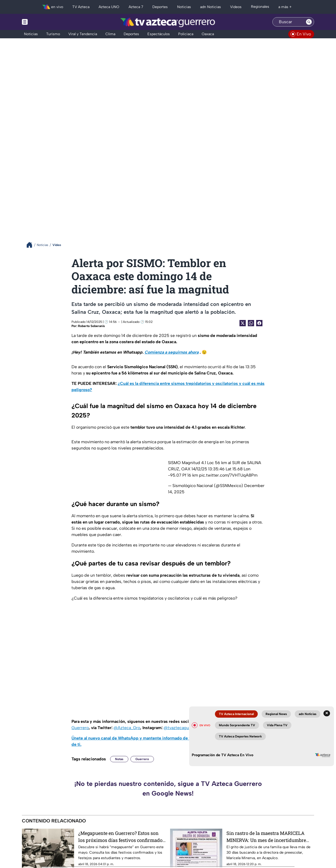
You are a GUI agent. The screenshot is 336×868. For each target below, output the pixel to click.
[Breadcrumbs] (31, 245)
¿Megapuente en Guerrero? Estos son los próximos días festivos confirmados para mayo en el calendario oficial (122, 837)
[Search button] (309, 22)
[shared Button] (251, 323)
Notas (119, 759)
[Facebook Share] (259, 323)
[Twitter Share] (243, 323)
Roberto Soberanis (91, 326)
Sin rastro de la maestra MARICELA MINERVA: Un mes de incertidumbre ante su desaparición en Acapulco (266, 837)
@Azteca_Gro (127, 728)
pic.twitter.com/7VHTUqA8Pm (228, 475)
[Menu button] (43, 22)
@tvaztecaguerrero (182, 728)
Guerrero (142, 759)
